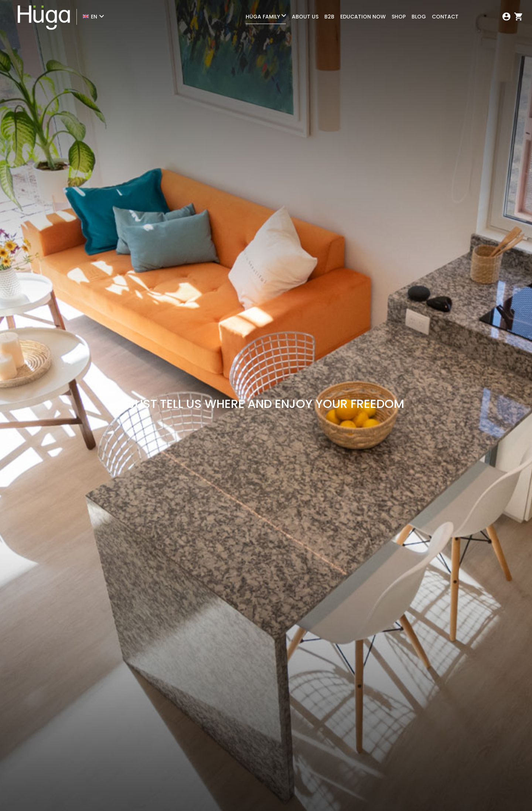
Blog (419, 17)
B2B (329, 17)
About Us (305, 17)
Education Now (363, 17)
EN (94, 17)
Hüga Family (263, 17)
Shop (399, 17)
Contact (445, 17)
